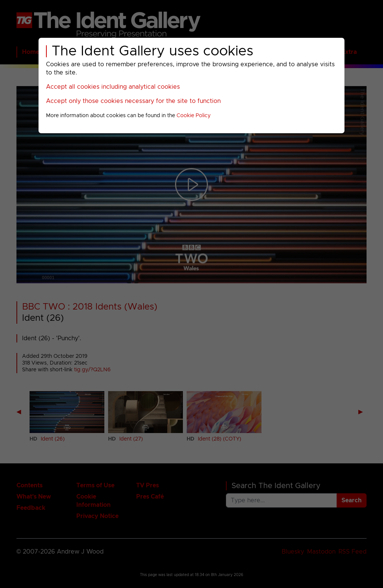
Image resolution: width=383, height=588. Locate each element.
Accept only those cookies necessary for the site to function (133, 101)
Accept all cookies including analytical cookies (113, 87)
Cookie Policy (194, 116)
